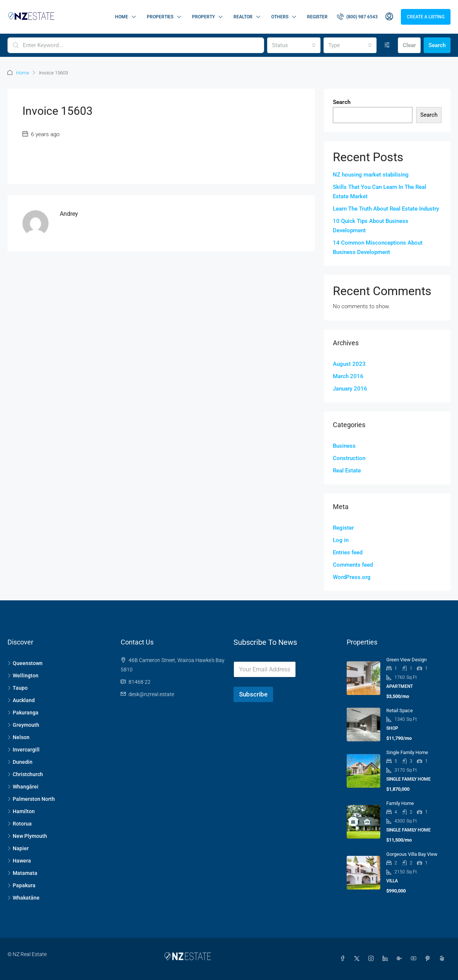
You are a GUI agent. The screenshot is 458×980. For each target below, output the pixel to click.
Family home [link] (400, 803)
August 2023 (349, 364)
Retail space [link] (400, 710)
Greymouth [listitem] (23, 725)
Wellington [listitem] (23, 676)
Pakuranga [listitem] (23, 713)
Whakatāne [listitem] (24, 898)
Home (122, 17)
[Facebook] (344, 959)
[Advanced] (387, 45)
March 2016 (348, 376)
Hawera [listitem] (19, 861)
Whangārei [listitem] (23, 787)
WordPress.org (352, 577)
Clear (409, 45)
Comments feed (353, 565)
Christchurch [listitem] (25, 774)
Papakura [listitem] (21, 885)
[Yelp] (443, 959)
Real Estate (347, 471)
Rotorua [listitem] (20, 824)
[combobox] (294, 45)
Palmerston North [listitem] (31, 799)
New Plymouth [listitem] (27, 836)
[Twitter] (358, 959)
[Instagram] (372, 959)
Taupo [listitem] (18, 688)
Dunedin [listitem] (20, 762)
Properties (160, 17)
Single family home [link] (407, 752)
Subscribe (253, 694)
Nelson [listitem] (18, 737)
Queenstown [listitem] (25, 663)
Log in (341, 540)
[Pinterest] (429, 959)
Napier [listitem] (18, 848)
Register (317, 17)
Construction (349, 458)
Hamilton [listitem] (21, 811)
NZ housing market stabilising (371, 175)
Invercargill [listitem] (24, 750)
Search (437, 45)
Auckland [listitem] (21, 700)
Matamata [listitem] (22, 873)
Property (203, 17)
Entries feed (348, 552)
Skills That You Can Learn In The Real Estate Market (380, 192)
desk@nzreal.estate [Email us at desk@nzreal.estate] (151, 694)
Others (280, 17)
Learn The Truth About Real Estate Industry (386, 209)
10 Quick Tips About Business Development (371, 226)
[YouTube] (415, 959)
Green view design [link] (406, 660)
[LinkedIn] (387, 959)
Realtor (243, 17)
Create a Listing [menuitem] (426, 17)
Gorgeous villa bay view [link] (412, 854)
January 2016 (350, 389)
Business (344, 446)
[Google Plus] (401, 959)
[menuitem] (357, 17)
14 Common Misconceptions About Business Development (378, 247)
